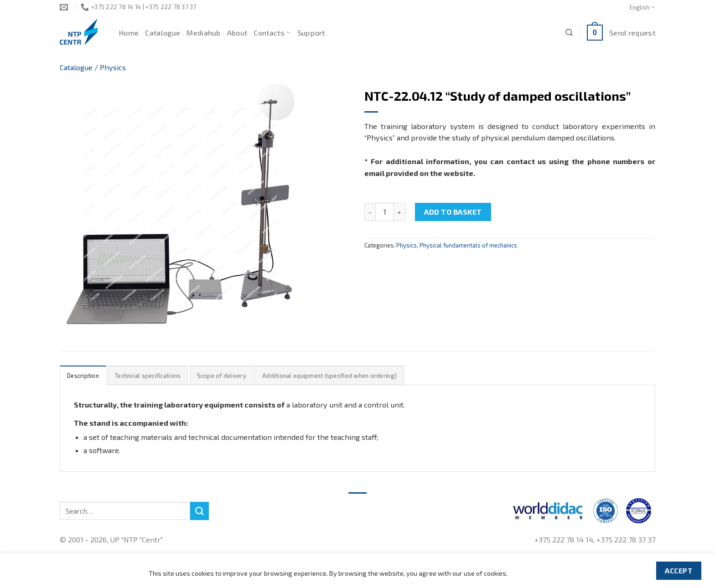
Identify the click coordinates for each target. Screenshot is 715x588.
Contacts (272, 33)
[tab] (83, 375)
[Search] (569, 33)
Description (83, 376)
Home (129, 33)
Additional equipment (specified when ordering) (329, 376)
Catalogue (163, 33)
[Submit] (199, 511)
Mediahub (204, 33)
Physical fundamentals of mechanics (468, 245)
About (237, 33)
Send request (632, 33)
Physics (113, 67)
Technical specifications (148, 376)
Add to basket (453, 212)
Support (311, 33)
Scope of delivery (222, 376)
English (642, 7)
